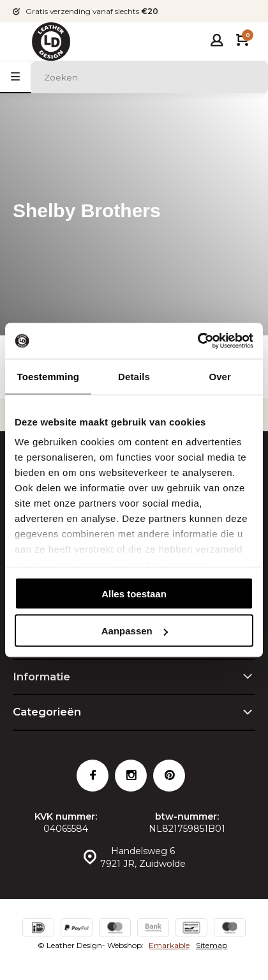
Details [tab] (134, 376)
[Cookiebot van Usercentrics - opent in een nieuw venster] (197, 341)
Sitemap (212, 945)
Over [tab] (220, 376)
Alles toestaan (134, 593)
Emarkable (169, 945)
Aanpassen (135, 631)
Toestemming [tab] (48, 376)
